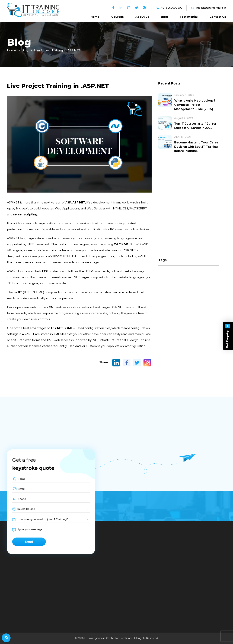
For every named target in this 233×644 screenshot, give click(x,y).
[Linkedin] (116, 363)
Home (95, 17)
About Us (142, 17)
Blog (164, 17)
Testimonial (189, 17)
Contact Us (218, 17)
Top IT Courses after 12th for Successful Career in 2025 (195, 126)
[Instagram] (147, 363)
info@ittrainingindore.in (211, 8)
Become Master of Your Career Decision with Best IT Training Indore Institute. (197, 147)
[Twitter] (137, 363)
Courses (117, 17)
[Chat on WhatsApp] (6, 638)
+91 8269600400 (172, 8)
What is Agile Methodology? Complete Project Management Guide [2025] (195, 105)
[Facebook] (127, 363)
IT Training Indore (95, 638)
